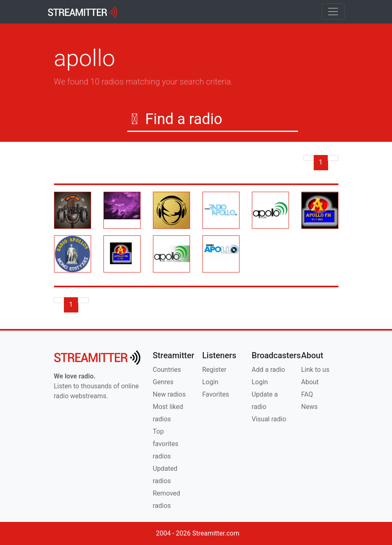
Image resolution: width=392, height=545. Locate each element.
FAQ (307, 394)
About (310, 382)
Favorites (216, 394)
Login (210, 382)
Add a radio (269, 370)
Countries (167, 370)
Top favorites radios (166, 444)
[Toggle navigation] (333, 12)
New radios (169, 394)
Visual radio (269, 419)
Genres (163, 382)
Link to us (316, 370)
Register (215, 370)
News (310, 407)
